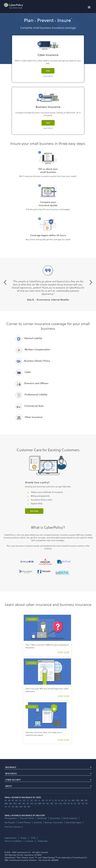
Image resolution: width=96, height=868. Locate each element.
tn (83, 803)
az (13, 800)
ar (16, 800)
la (69, 800)
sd (79, 803)
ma (82, 800)
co (24, 800)
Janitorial (38, 822)
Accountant (55, 818)
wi (25, 807)
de (36, 800)
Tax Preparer (10, 822)
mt (20, 803)
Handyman (42, 818)
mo (15, 803)
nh (32, 803)
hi (47, 800)
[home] (13, 6)
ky (66, 800)
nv (28, 803)
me (73, 800)
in (56, 800)
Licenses (30, 841)
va (13, 807)
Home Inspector (70, 818)
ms (11, 803)
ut (6, 807)
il (53, 800)
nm (39, 803)
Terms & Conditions (13, 841)
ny (44, 803)
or (65, 803)
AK (9, 800)
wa (17, 807)
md (78, 800)
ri (72, 803)
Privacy (24, 838)
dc (32, 800)
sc (75, 803)
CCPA (33, 838)
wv (21, 807)
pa (68, 803)
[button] (89, 7)
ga (43, 800)
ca (20, 800)
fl (39, 800)
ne (24, 803)
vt (9, 807)
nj (35, 803)
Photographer (11, 818)
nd (52, 803)
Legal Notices (11, 838)
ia (59, 800)
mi (86, 800)
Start (48, 71)
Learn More (48, 76)
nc (48, 803)
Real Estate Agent (74, 822)
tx (86, 803)
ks (62, 800)
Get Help (34, 511)
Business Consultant (54, 822)
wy (29, 807)
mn (6, 803)
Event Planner (24, 822)
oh (56, 803)
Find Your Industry (13, 827)
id (50, 800)
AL (6, 800)
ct (28, 800)
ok (60, 803)
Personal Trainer (27, 818)
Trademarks (43, 841)
